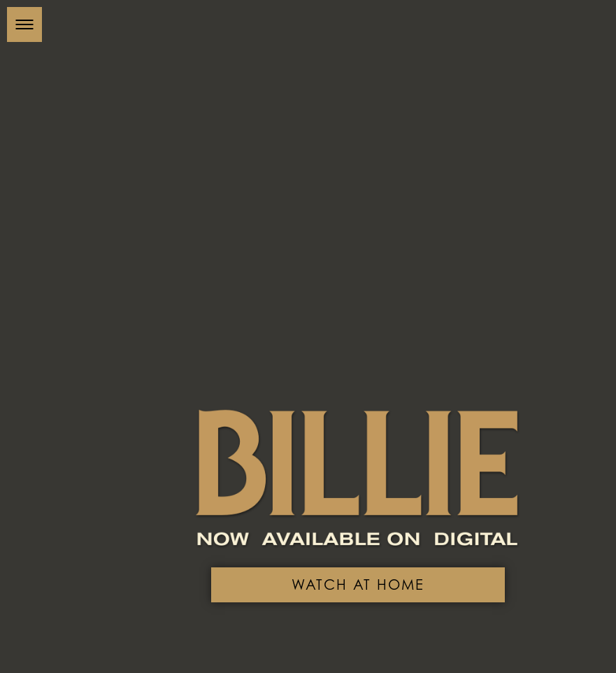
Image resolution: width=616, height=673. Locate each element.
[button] (24, 24)
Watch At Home (372, 575)
